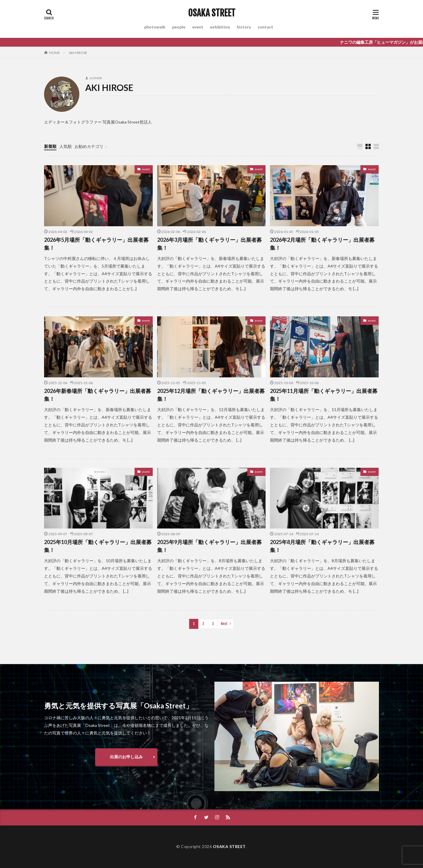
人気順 (66, 146)
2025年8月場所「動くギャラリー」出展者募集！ (322, 546)
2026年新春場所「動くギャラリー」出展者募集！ (98, 395)
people (179, 27)
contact (265, 27)
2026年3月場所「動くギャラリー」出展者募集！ (209, 244)
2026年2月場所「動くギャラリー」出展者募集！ (322, 244)
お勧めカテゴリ (89, 146)
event (198, 27)
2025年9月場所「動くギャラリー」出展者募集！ (209, 546)
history (244, 27)
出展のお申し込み (126, 757)
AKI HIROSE (78, 53)
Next (224, 624)
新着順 (50, 146)
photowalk (155, 27)
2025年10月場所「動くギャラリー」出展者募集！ (98, 546)
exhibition (220, 27)
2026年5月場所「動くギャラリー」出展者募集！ (96, 244)
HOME (54, 53)
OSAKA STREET (212, 13)
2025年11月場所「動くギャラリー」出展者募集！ (324, 395)
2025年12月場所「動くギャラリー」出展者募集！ (211, 395)
